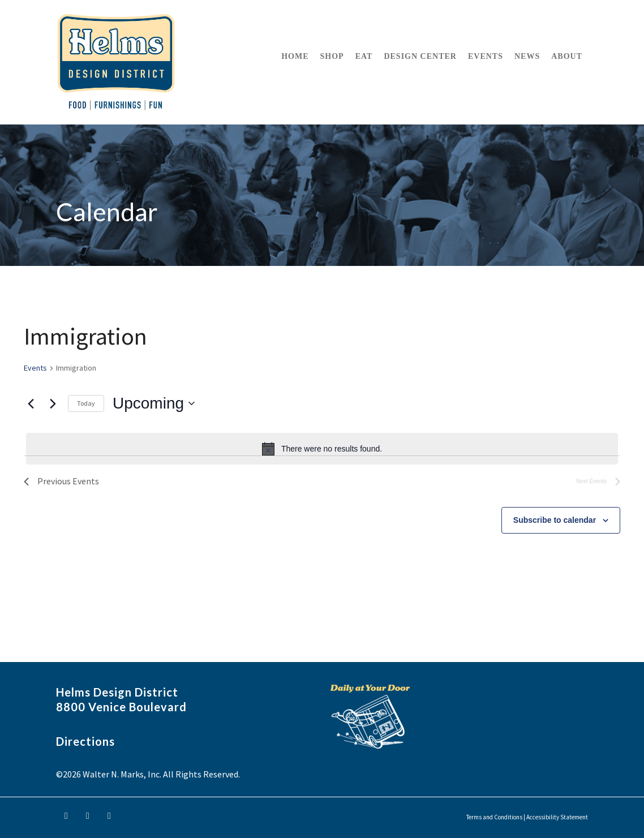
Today (86, 403)
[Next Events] (53, 403)
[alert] (322, 449)
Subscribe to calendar (555, 520)
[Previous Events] (31, 403)
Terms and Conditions (494, 817)
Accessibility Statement (557, 817)
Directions (85, 741)
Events (35, 368)
